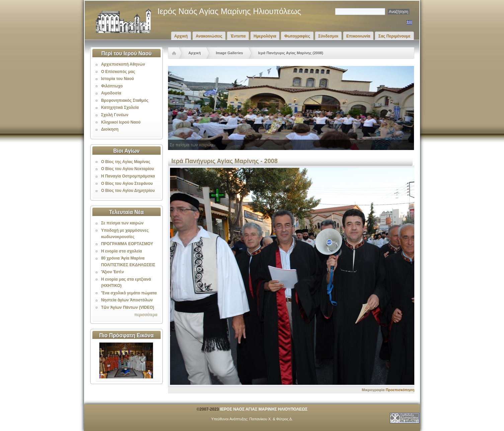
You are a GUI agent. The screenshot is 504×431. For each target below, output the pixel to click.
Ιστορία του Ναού (117, 79)
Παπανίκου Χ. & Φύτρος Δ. (271, 419)
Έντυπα (238, 36)
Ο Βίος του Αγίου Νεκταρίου (128, 169)
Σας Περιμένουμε (394, 36)
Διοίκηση (110, 129)
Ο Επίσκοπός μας (118, 72)
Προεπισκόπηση (400, 390)
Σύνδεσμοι (328, 36)
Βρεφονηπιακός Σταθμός (125, 100)
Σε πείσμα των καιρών (122, 223)
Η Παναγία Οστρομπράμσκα (128, 176)
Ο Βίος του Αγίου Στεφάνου (127, 184)
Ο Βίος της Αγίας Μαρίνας (126, 162)
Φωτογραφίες (297, 36)
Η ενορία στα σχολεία (121, 251)
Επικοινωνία (358, 36)
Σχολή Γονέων (115, 115)
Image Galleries (229, 53)
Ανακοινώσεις (209, 36)
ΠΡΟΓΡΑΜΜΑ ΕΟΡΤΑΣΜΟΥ (127, 244)
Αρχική (181, 36)
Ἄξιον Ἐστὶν (112, 272)
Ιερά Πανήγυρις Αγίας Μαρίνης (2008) (291, 53)
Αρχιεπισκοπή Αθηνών (123, 64)
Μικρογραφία (373, 390)
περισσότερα (146, 315)
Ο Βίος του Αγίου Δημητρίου (128, 191)
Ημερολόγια (265, 36)
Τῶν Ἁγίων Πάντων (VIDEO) (128, 307)
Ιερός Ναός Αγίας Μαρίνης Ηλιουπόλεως (229, 11)
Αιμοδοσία (111, 93)
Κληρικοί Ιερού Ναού (121, 122)
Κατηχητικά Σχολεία (120, 107)
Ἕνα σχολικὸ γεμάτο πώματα (129, 293)
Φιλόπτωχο (112, 86)
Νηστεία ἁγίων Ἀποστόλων (127, 300)
